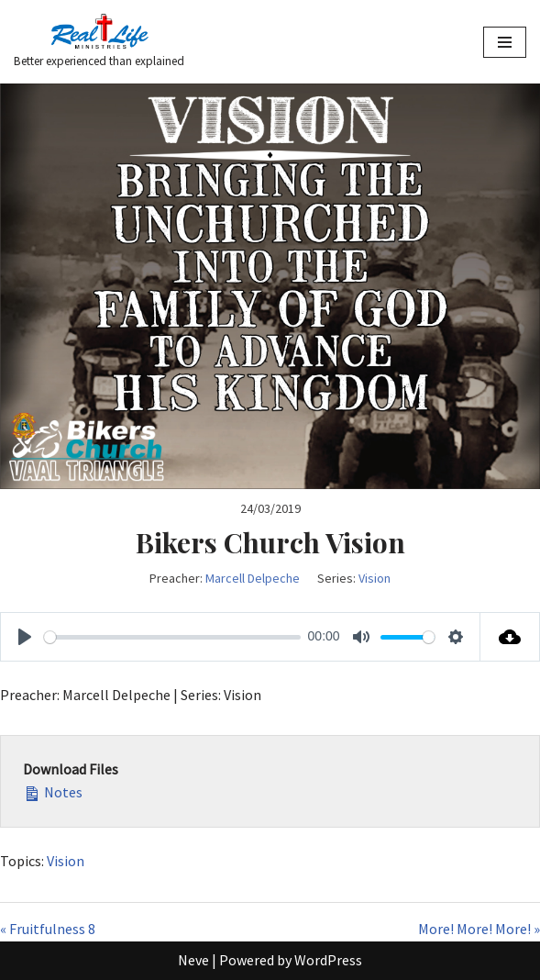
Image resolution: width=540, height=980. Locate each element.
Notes (53, 791)
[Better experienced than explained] (99, 42)
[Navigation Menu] (505, 42)
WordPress (328, 960)
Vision (375, 578)
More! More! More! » (479, 929)
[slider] (172, 637)
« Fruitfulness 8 (48, 929)
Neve (193, 960)
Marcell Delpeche (253, 578)
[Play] (25, 637)
